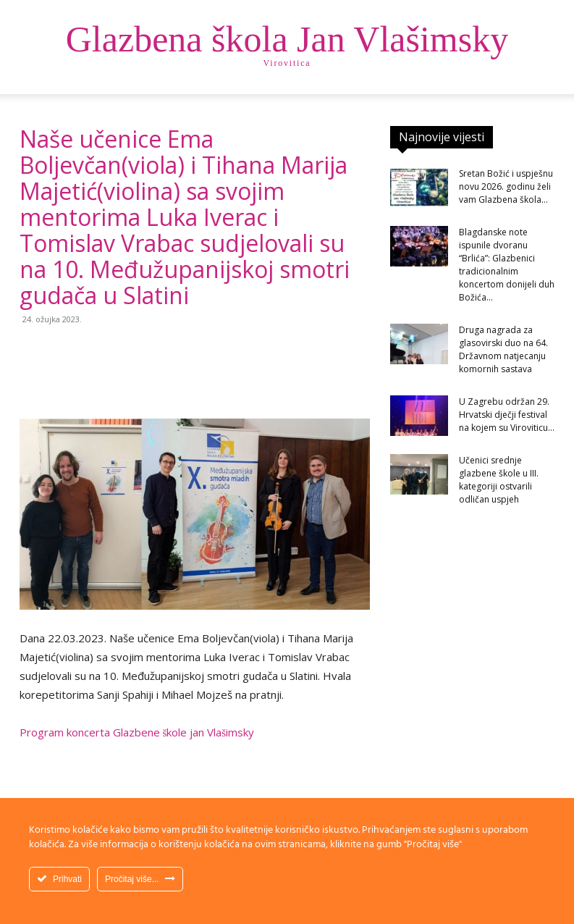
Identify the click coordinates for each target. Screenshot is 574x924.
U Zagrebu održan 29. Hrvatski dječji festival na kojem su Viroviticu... (507, 415)
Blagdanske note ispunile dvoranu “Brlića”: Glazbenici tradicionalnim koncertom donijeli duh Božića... (507, 265)
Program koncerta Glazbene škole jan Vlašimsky (137, 732)
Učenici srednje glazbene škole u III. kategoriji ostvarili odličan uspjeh (499, 480)
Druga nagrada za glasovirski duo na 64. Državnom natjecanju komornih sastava (503, 349)
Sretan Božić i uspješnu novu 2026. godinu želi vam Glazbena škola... (506, 186)
